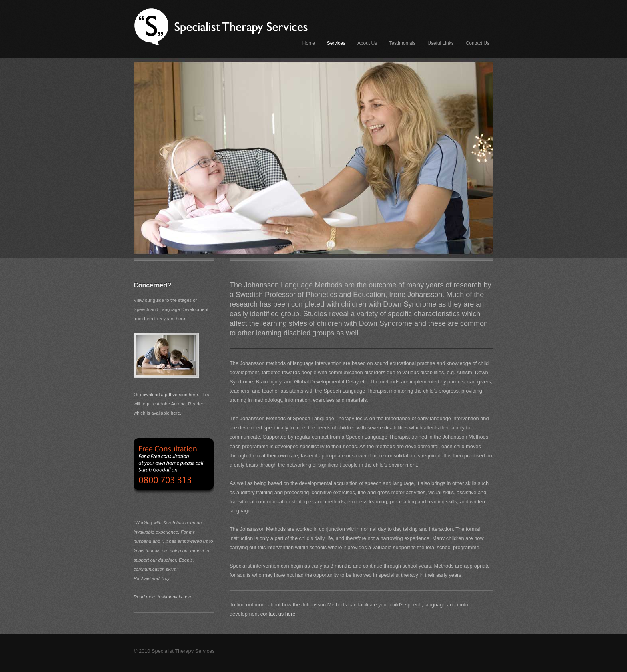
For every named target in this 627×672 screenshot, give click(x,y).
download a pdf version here (169, 395)
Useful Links (440, 43)
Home (309, 43)
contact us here (278, 614)
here (181, 319)
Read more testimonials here (163, 597)
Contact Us (478, 43)
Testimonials (402, 43)
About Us (367, 43)
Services (336, 43)
